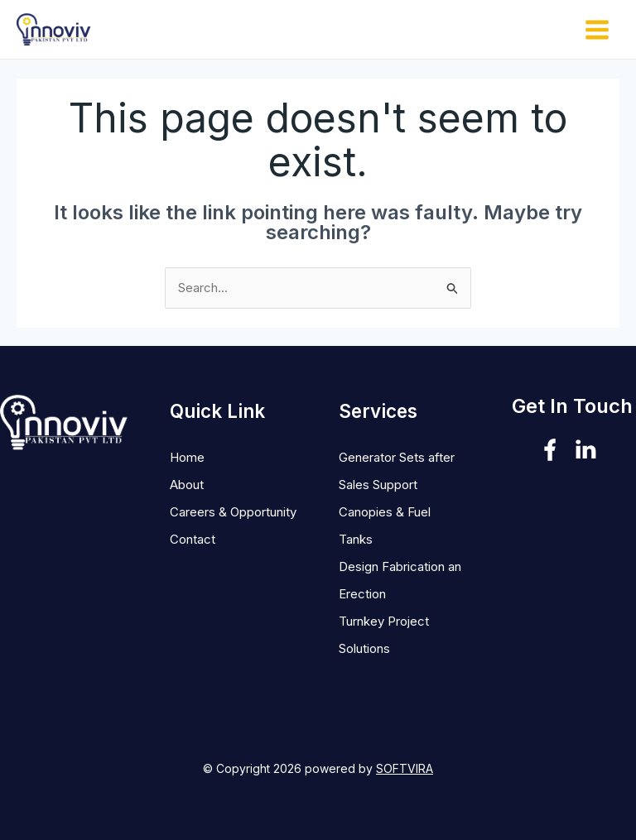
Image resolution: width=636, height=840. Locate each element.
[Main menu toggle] (597, 29)
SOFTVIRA (405, 768)
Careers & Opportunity (233, 512)
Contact (193, 539)
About (187, 485)
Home (187, 457)
